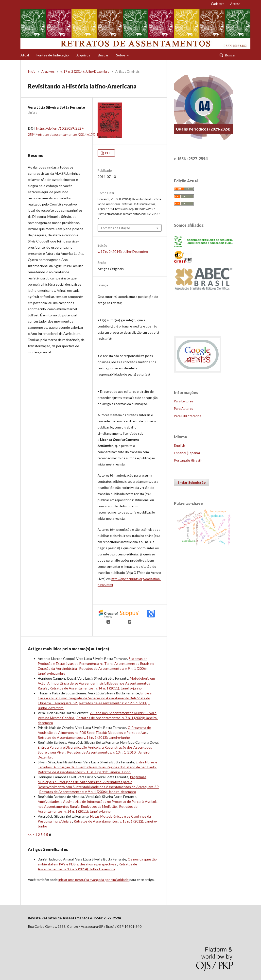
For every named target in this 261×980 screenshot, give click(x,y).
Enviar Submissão (192, 482)
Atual (25, 55)
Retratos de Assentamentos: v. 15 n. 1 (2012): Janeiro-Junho (84, 772)
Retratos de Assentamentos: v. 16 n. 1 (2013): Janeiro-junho (84, 737)
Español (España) (187, 453)
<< (30, 834)
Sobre (121, 55)
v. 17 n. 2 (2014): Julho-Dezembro (85, 71)
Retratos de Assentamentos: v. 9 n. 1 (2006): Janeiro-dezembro (88, 792)
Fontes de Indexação (53, 55)
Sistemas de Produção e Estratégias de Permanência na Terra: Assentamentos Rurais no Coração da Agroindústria (96, 663)
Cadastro (218, 4)
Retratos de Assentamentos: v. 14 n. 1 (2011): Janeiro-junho (96, 688)
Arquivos (83, 55)
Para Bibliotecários (188, 416)
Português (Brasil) (188, 460)
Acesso (235, 4)
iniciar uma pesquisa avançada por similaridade (94, 880)
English (180, 445)
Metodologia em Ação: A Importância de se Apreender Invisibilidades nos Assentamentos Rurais (96, 683)
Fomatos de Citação (116, 228)
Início (32, 71)
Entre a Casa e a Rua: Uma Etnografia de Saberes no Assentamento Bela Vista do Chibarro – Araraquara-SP (95, 698)
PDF (108, 153)
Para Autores (183, 409)
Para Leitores (183, 401)
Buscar (103, 55)
